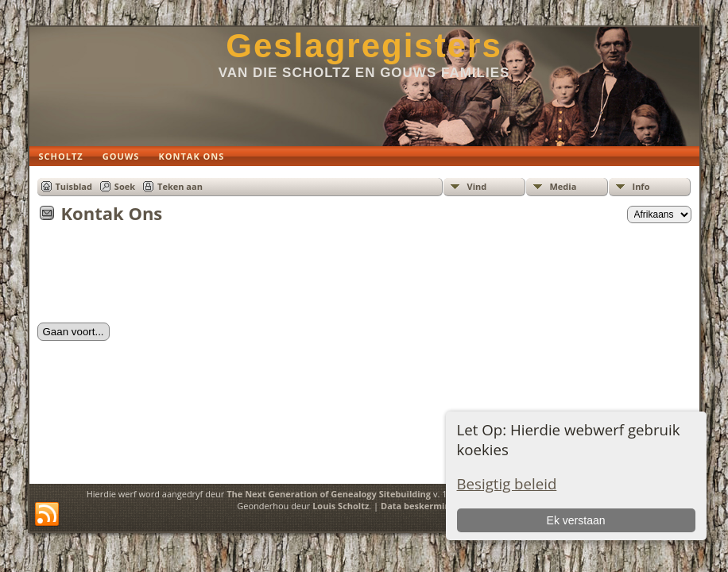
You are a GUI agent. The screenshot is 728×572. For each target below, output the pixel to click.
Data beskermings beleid (435, 506)
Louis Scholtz (341, 506)
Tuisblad (74, 186)
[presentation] (158, 278)
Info (641, 186)
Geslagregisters (364, 46)
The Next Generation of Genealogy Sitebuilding (329, 494)
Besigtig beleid (507, 483)
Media (563, 186)
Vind (477, 186)
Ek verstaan (576, 520)
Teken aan (180, 186)
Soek (125, 186)
